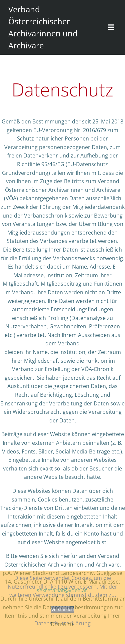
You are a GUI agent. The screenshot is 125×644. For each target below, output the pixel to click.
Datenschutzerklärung (62, 623)
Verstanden (62, 609)
